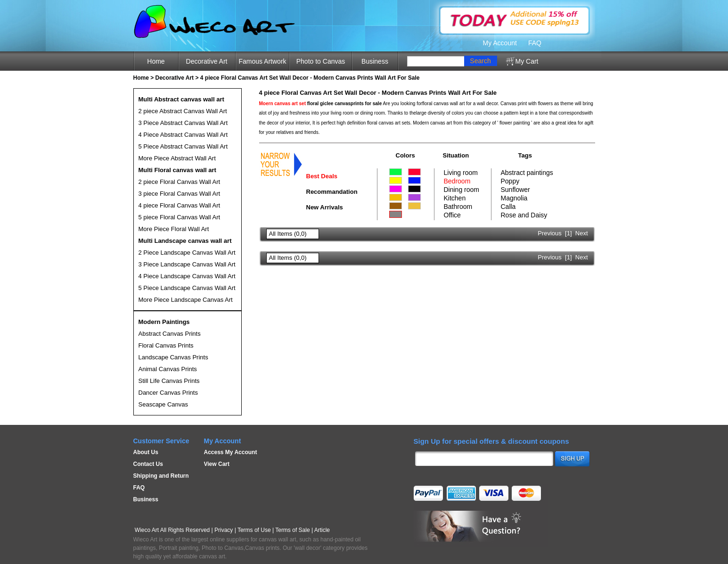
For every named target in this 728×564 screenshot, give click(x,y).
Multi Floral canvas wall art (177, 170)
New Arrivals (325, 207)
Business (375, 61)
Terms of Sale (292, 530)
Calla (508, 207)
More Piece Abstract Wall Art (177, 158)
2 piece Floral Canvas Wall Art (180, 182)
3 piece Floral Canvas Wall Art (180, 194)
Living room (461, 173)
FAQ (535, 43)
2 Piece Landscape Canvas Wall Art (187, 253)
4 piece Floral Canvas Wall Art (180, 205)
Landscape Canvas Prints (173, 357)
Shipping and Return (161, 476)
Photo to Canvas (321, 61)
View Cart (217, 464)
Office (452, 215)
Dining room (462, 190)
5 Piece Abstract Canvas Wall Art (183, 146)
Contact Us (148, 464)
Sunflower (515, 190)
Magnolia (514, 198)
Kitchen (455, 198)
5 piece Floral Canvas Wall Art (180, 217)
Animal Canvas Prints (168, 369)
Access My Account (231, 452)
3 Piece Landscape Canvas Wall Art (187, 264)
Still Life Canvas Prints (169, 381)
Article (322, 530)
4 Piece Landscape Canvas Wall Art (187, 276)
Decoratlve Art (175, 78)
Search (480, 61)
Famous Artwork (262, 61)
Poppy (510, 181)
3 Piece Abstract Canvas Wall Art (183, 123)
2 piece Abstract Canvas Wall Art (183, 111)
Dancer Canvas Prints (168, 393)
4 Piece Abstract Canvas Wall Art (183, 135)
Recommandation (332, 192)
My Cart (527, 61)
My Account (500, 43)
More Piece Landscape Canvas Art (186, 300)
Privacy (224, 530)
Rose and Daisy (524, 215)
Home (156, 61)
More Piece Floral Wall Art (174, 229)
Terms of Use (254, 530)
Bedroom (457, 181)
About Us (146, 452)
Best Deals (322, 176)
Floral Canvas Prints (166, 345)
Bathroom (458, 207)
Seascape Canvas (164, 404)
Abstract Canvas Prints (170, 334)
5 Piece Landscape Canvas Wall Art (187, 288)
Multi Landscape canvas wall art (185, 241)
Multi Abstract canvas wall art (181, 99)
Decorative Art (207, 61)
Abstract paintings (527, 173)
